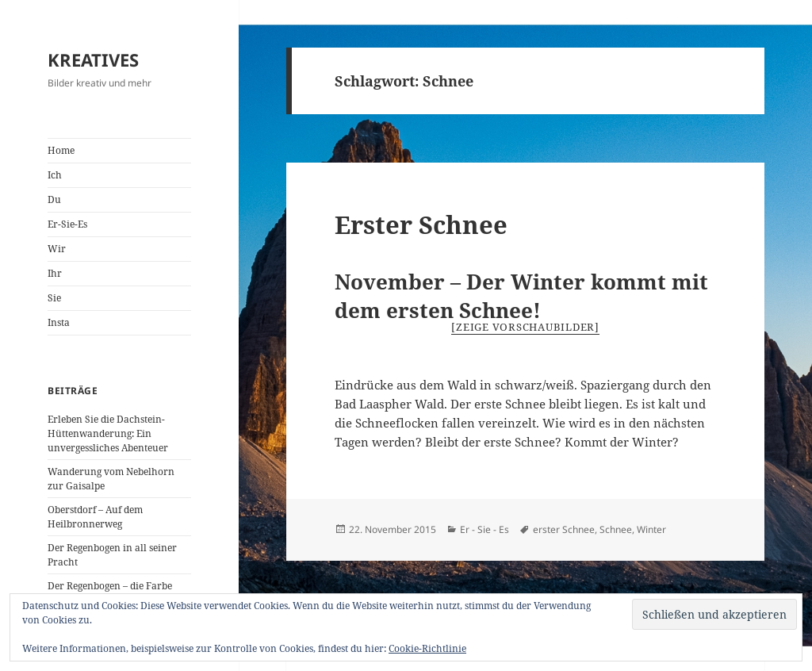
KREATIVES (93, 59)
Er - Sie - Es (485, 529)
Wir (57, 249)
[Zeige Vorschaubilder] (525, 327)
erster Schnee (564, 529)
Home (61, 150)
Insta (59, 322)
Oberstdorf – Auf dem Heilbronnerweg (95, 517)
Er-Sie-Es (67, 224)
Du (54, 199)
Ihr (55, 273)
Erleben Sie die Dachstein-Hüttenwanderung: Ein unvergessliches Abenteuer (108, 433)
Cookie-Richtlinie (427, 648)
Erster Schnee (421, 224)
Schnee (616, 529)
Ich (55, 175)
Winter (651, 529)
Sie (54, 298)
